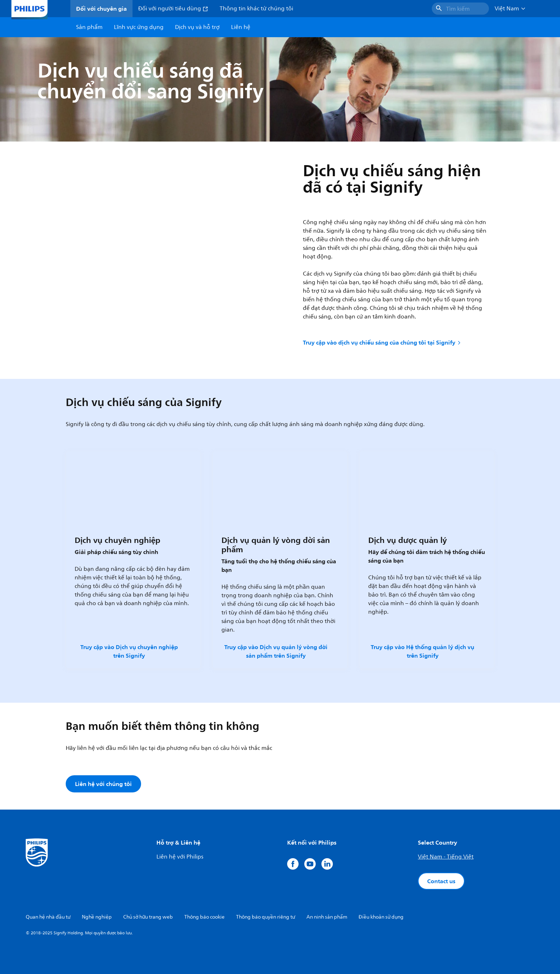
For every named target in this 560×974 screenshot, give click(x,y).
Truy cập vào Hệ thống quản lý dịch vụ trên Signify (422, 651)
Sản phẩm (89, 27)
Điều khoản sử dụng (381, 917)
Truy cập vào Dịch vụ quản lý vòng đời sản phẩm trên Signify (276, 651)
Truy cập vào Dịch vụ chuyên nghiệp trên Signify (129, 651)
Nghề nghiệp (97, 917)
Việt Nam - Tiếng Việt (446, 857)
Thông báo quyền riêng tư (266, 917)
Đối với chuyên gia (101, 9)
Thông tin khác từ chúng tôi (256, 9)
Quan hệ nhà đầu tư (48, 917)
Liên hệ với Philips (180, 857)
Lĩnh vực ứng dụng (139, 27)
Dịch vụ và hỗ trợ (197, 27)
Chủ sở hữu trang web (148, 917)
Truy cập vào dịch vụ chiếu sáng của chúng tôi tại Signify (382, 342)
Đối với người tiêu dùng (173, 9)
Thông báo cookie (204, 917)
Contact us (441, 881)
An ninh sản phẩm (327, 917)
